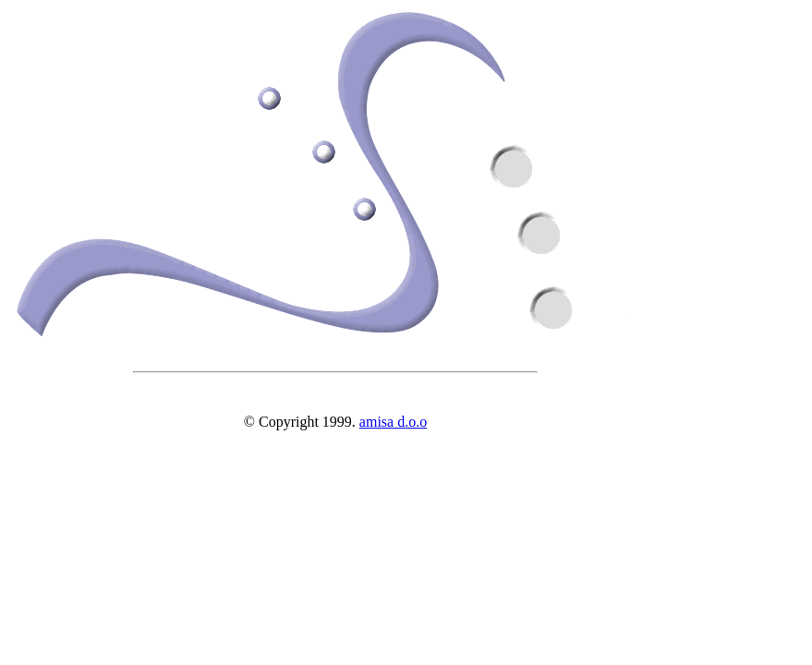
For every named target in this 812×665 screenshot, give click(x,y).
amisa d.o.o (393, 422)
